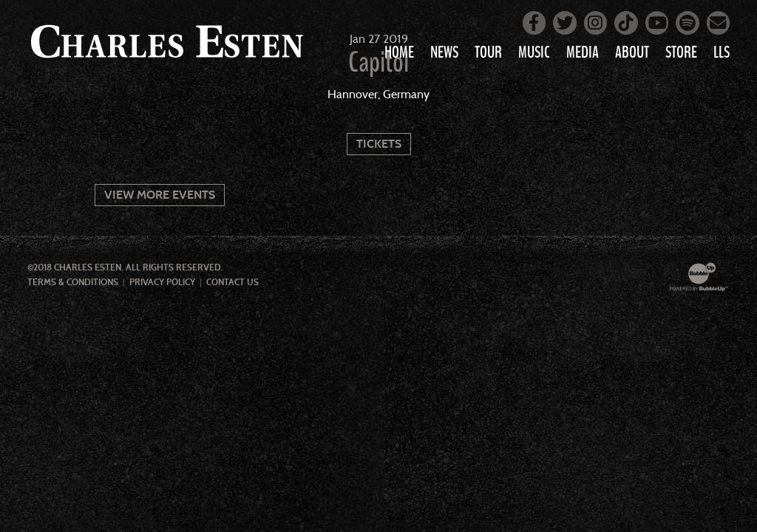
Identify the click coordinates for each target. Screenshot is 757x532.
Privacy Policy (162, 282)
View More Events (160, 195)
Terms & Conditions (73, 282)
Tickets (379, 144)
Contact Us (232, 282)
